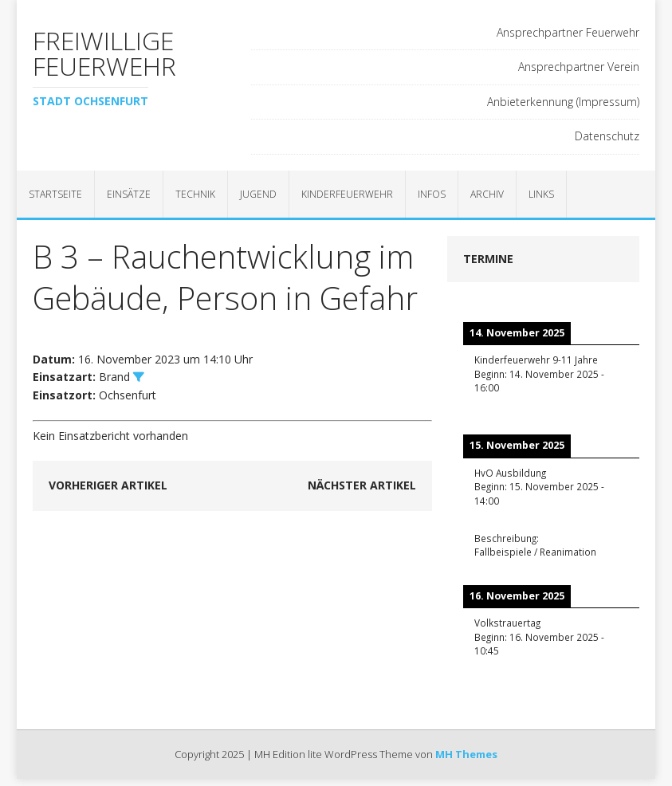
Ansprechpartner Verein (579, 67)
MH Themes (466, 754)
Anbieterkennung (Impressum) (563, 102)
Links (541, 194)
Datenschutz (607, 136)
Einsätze (129, 194)
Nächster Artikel (362, 485)
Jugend (258, 194)
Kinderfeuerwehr (347, 194)
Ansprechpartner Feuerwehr (568, 32)
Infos (432, 194)
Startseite (55, 194)
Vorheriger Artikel (108, 485)
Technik (195, 194)
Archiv (487, 194)
